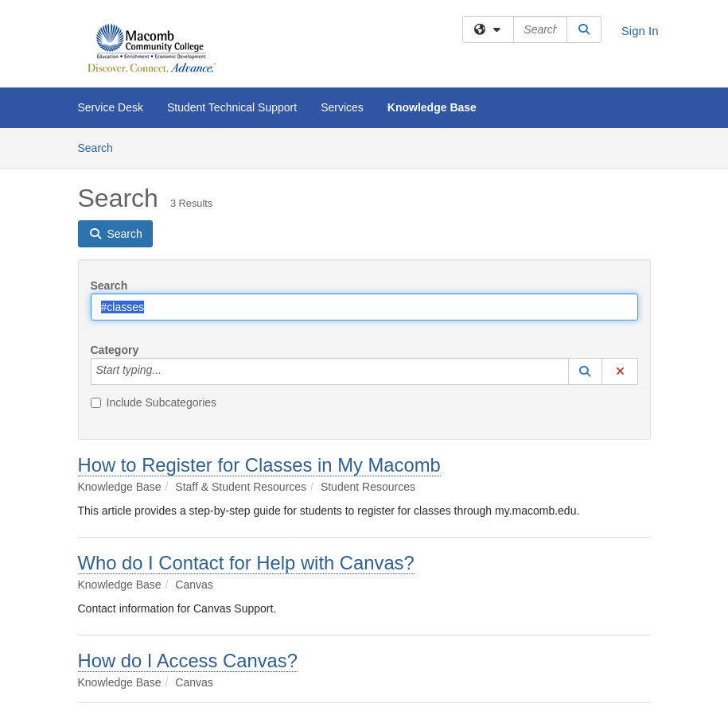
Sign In (640, 31)
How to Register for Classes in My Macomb (259, 465)
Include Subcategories (154, 402)
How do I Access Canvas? (188, 661)
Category (115, 350)
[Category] (170, 371)
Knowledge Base (432, 107)
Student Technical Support (232, 107)
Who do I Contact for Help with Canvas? (246, 563)
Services (342, 107)
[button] (586, 371)
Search (101, 147)
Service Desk (111, 107)
